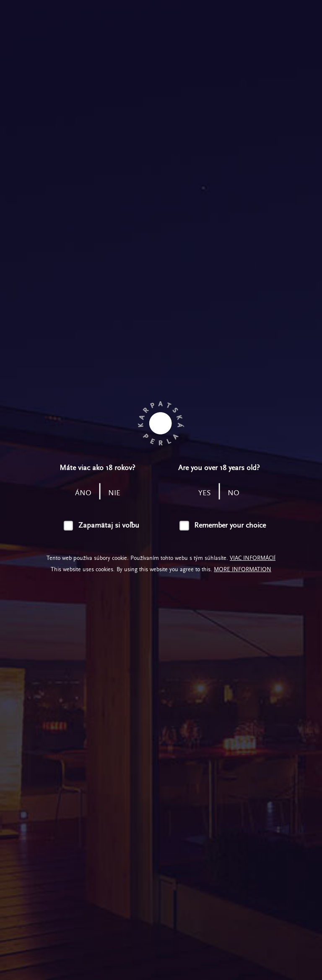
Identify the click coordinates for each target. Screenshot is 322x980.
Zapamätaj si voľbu (109, 525)
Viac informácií (253, 558)
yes (205, 493)
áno (83, 493)
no (234, 493)
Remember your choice (230, 525)
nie (114, 493)
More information (243, 569)
